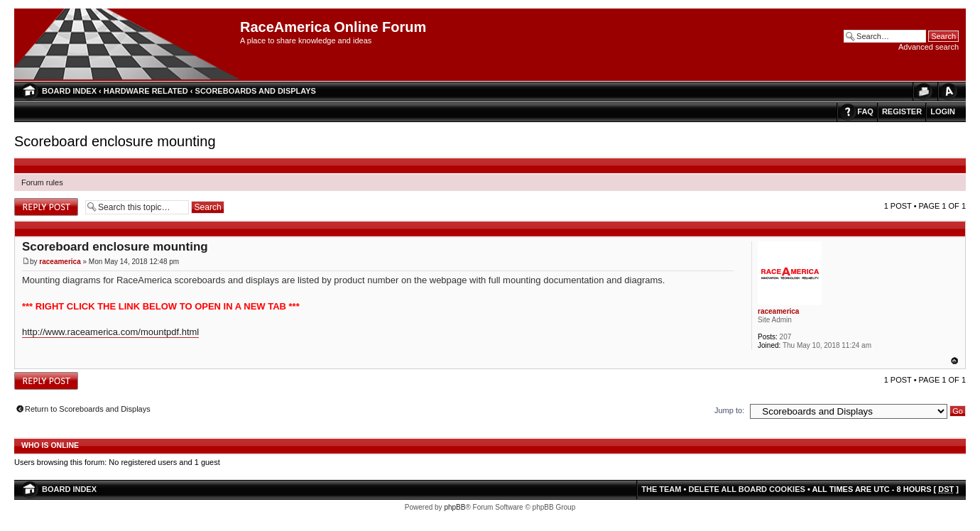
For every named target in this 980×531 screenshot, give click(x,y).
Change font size (948, 91)
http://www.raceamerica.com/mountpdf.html (110, 332)
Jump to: (729, 410)
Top (954, 361)
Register (902, 111)
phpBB (454, 507)
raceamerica (60, 262)
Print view (923, 91)
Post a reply (46, 207)
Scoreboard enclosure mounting (115, 141)
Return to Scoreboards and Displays (88, 409)
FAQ (865, 111)
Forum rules (42, 182)
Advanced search (929, 47)
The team (661, 489)
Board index (69, 91)
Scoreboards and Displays (256, 91)
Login (943, 111)
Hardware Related (146, 91)
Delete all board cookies (746, 489)
